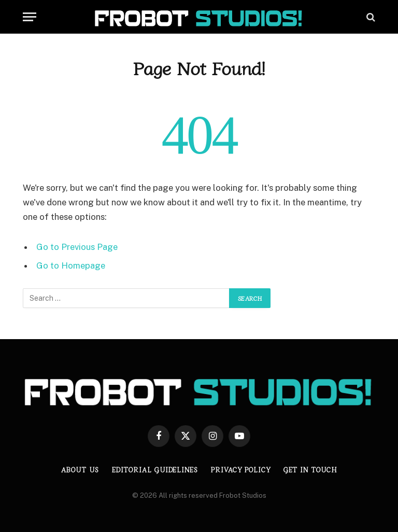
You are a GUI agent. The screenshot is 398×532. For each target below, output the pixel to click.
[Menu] (30, 17)
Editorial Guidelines (155, 470)
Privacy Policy (241, 470)
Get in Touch (310, 470)
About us (80, 470)
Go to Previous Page (77, 247)
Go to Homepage (71, 265)
